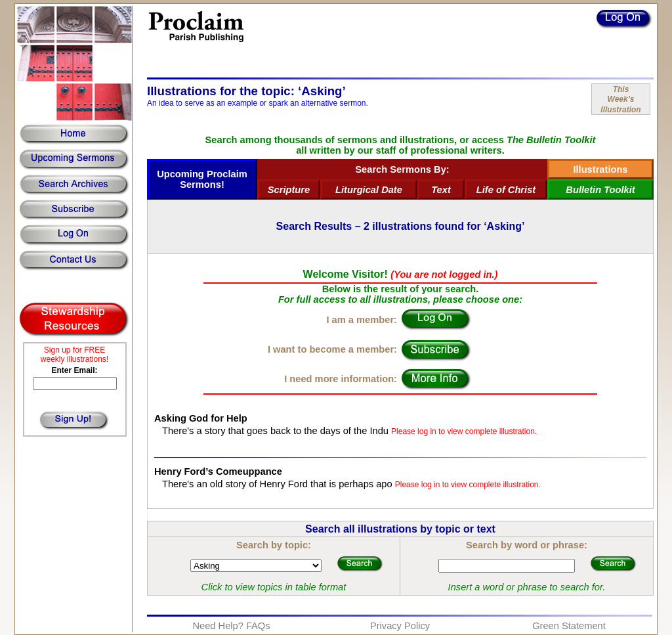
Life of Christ (506, 190)
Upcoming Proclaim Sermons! (202, 179)
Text (441, 190)
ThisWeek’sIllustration (620, 99)
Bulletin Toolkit (600, 190)
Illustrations (600, 169)
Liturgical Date (369, 190)
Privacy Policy (400, 626)
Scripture (289, 190)
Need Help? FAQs (231, 626)
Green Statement (569, 626)
